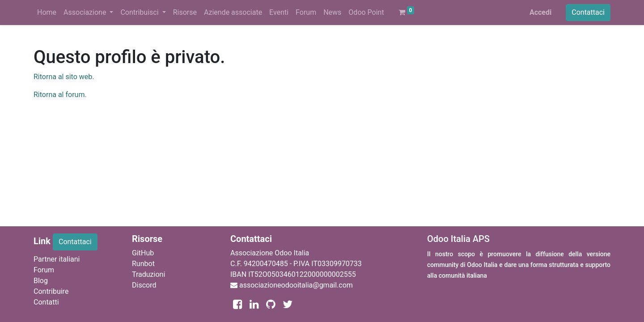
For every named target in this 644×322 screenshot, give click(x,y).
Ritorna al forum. (60, 95)
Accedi (540, 12)
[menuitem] (47, 13)
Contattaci (588, 12)
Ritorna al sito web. (64, 77)
